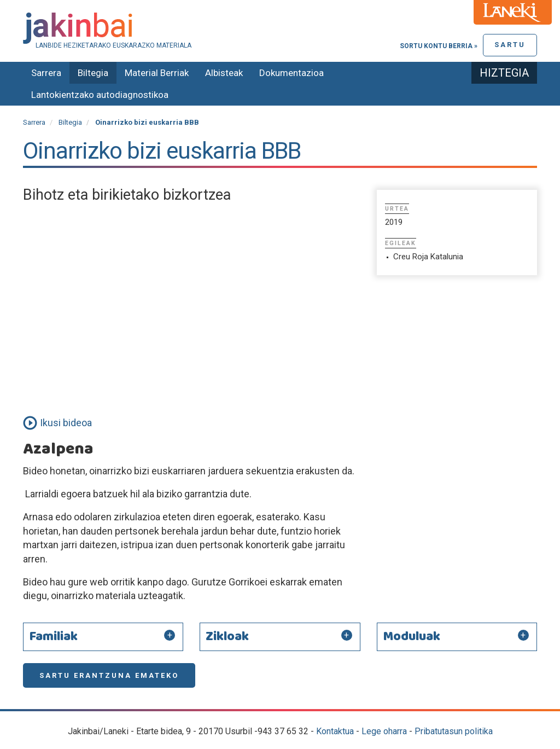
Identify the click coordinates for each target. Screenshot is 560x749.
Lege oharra (384, 731)
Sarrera (46, 73)
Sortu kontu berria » (439, 46)
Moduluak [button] (412, 637)
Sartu (510, 45)
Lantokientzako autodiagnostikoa (100, 95)
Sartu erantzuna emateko (109, 675)
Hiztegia (504, 73)
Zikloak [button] (227, 637)
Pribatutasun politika (454, 731)
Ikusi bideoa (66, 423)
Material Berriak (157, 73)
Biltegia (93, 73)
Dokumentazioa (291, 73)
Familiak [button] (53, 637)
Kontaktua (335, 731)
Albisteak (224, 73)
